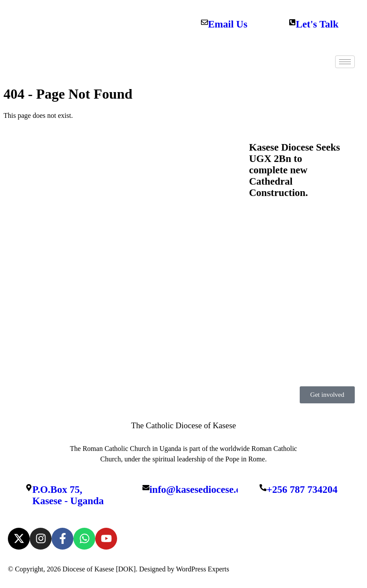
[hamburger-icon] (345, 62)
